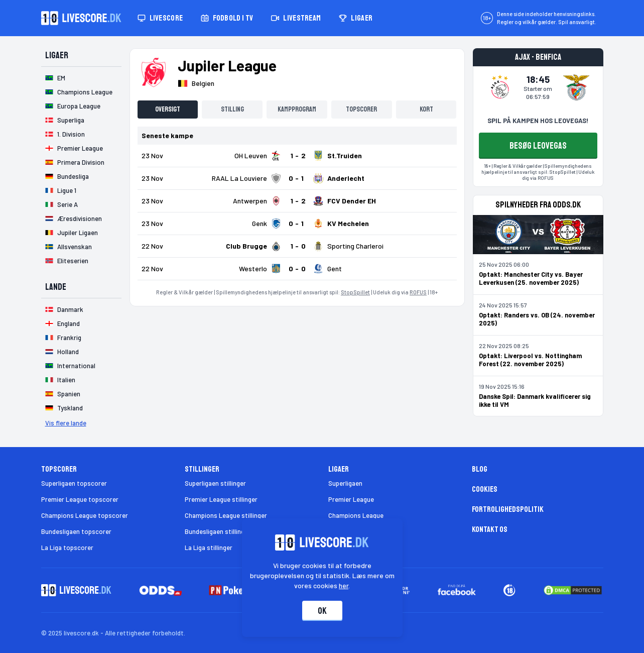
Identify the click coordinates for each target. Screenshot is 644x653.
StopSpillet (355, 292)
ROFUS (418, 292)
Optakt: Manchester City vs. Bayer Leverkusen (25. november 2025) (531, 278)
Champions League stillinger (226, 515)
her (344, 585)
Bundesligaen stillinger (218, 531)
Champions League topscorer (85, 515)
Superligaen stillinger (215, 483)
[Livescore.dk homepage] (81, 18)
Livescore (160, 18)
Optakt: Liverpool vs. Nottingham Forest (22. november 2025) (530, 360)
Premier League (351, 499)
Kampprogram (297, 109)
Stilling (232, 109)
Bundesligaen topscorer (76, 531)
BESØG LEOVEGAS (538, 146)
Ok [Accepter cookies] (322, 611)
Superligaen (345, 483)
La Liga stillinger (209, 548)
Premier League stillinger (221, 499)
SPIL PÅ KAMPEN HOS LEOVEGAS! (538, 121)
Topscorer (361, 109)
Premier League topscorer (80, 499)
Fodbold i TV (227, 18)
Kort (426, 109)
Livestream (296, 18)
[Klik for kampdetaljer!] (297, 156)
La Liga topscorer (67, 548)
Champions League (356, 515)
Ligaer (356, 18)
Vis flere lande (66, 423)
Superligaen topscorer (74, 483)
